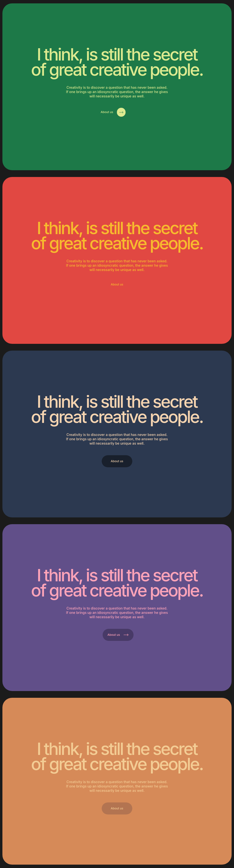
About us (113, 112)
